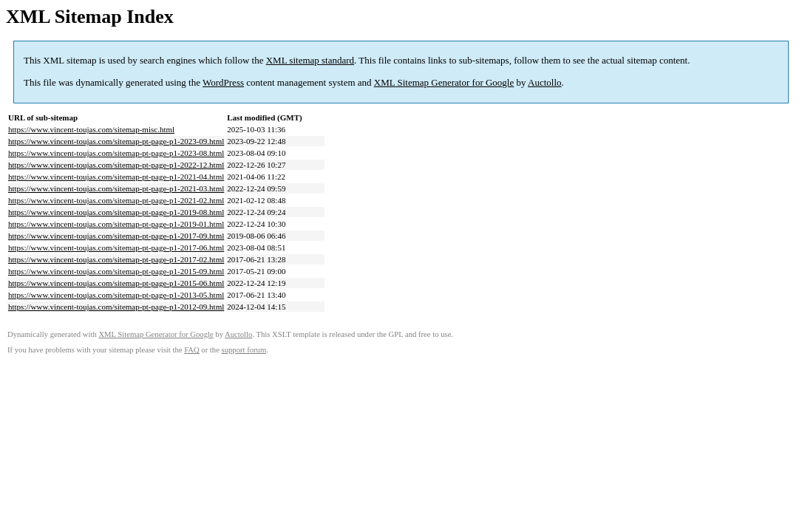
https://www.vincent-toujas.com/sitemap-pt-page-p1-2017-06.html (116, 248)
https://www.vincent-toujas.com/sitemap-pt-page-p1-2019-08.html (116, 212)
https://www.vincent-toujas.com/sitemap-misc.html (91, 129)
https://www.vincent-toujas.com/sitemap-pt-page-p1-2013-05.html (116, 295)
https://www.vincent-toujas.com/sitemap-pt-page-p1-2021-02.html (116, 200)
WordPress (223, 82)
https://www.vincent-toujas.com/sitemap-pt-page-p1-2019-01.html (116, 224)
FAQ (192, 350)
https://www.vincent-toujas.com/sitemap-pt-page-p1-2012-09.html (116, 307)
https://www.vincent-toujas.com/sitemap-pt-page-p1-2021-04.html (116, 177)
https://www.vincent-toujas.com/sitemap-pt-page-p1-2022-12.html (116, 165)
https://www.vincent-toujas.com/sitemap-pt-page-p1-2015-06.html (116, 283)
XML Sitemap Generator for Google (444, 82)
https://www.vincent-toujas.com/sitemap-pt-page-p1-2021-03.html (116, 188)
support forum (244, 350)
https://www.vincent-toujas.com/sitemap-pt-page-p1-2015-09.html (116, 271)
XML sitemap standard (310, 60)
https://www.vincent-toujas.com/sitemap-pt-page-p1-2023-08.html (116, 153)
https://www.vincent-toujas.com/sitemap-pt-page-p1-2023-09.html (116, 141)
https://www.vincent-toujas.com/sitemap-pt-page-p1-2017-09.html (116, 236)
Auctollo (545, 82)
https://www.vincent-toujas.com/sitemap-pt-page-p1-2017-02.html (116, 259)
